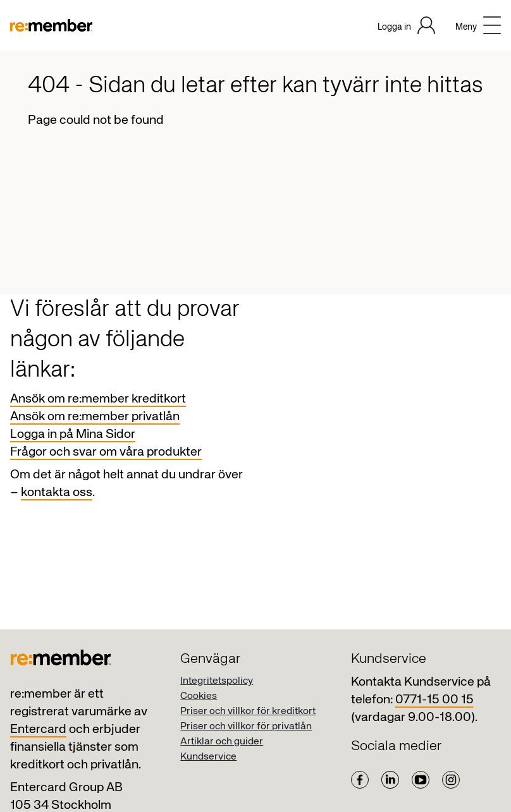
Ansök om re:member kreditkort (98, 399)
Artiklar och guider (222, 742)
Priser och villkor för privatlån (246, 727)
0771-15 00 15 (434, 700)
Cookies (199, 696)
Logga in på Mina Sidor (73, 434)
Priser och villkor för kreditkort (248, 712)
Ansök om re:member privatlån (95, 417)
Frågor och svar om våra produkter (106, 452)
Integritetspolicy (217, 681)
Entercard (38, 730)
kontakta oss (57, 493)
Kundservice (208, 757)
